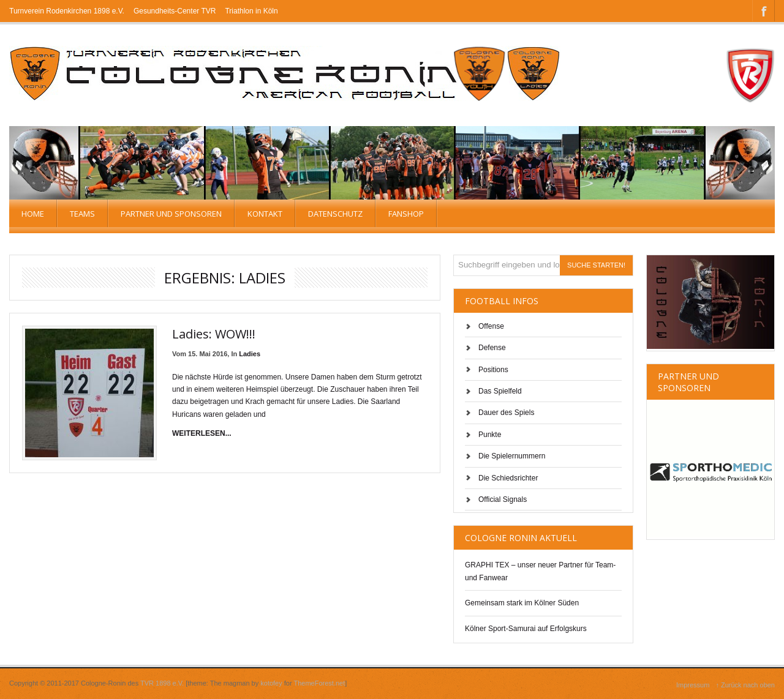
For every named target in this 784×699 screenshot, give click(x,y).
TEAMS (82, 214)
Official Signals (503, 499)
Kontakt (265, 214)
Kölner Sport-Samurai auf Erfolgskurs (526, 629)
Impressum (693, 685)
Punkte (490, 435)
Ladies (250, 354)
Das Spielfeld (500, 391)
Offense (491, 326)
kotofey (271, 683)
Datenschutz (335, 214)
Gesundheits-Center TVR (175, 11)
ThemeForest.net (320, 683)
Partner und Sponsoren (171, 214)
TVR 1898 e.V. (162, 683)
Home (33, 214)
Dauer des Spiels (506, 413)
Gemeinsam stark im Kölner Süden (522, 603)
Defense (492, 348)
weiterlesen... (202, 433)
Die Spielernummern (512, 456)
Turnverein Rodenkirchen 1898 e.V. (67, 11)
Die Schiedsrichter (508, 478)
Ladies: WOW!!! (214, 334)
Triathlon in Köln (251, 11)
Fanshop (406, 214)
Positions (493, 370)
